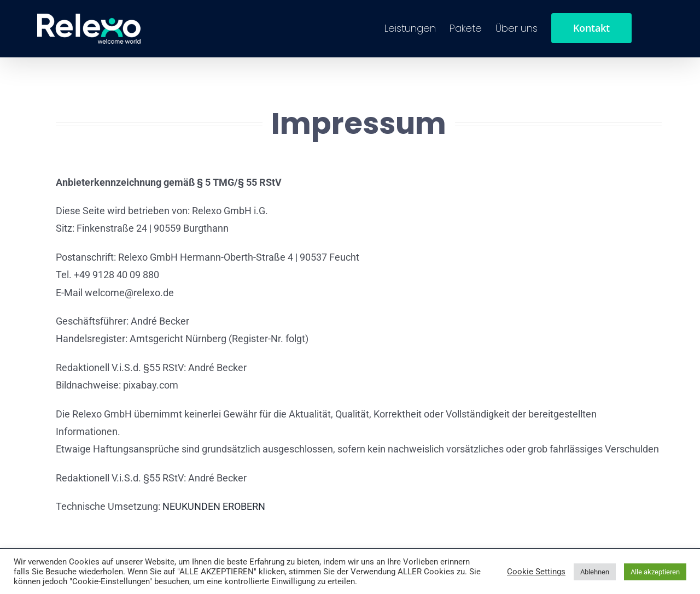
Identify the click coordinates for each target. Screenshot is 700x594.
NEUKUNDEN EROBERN (214, 506)
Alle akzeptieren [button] (655, 572)
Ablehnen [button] (595, 572)
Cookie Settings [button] (536, 572)
